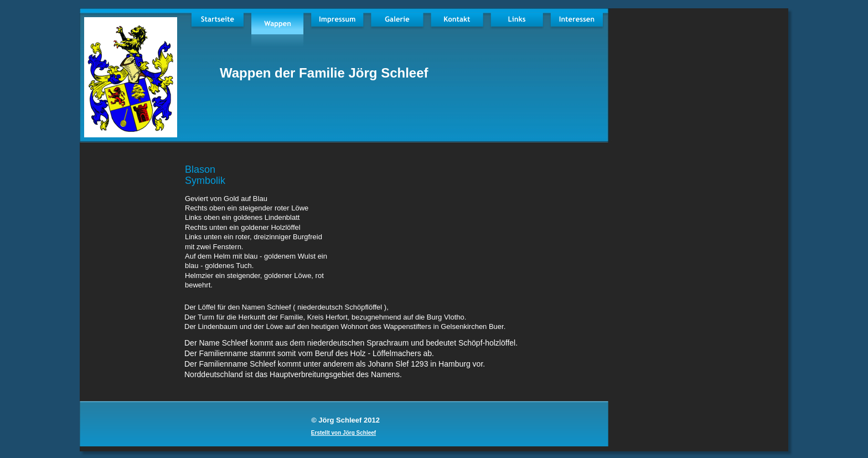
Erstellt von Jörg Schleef (343, 433)
